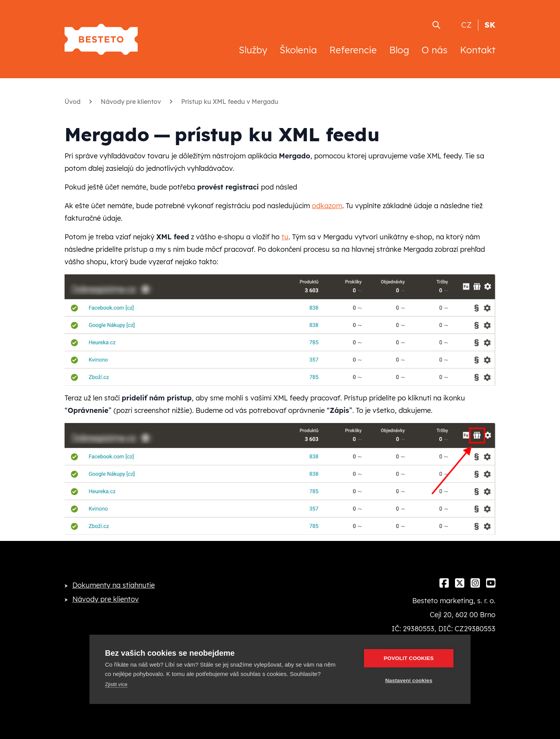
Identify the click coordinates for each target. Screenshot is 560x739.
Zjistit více (116, 684)
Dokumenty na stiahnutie (114, 585)
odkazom (327, 206)
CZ (466, 25)
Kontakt (478, 50)
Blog (399, 50)
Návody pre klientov (106, 599)
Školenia (298, 50)
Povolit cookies (409, 658)
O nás (435, 50)
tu (285, 237)
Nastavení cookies (409, 680)
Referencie (353, 50)
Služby (253, 50)
